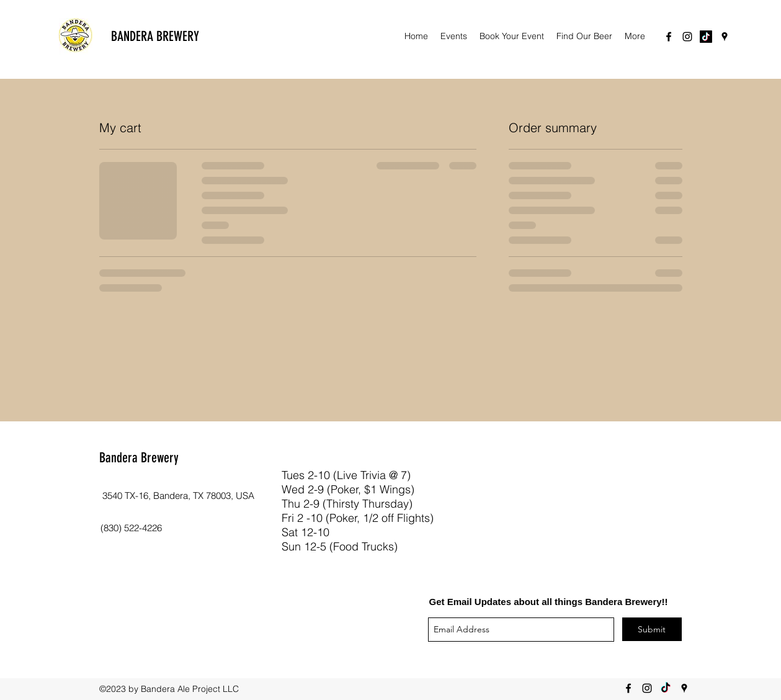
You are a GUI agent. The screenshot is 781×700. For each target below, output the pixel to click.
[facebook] (669, 37)
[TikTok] (706, 37)
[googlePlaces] (725, 37)
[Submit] (652, 629)
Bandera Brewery (139, 458)
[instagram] (687, 37)
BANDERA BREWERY (155, 36)
